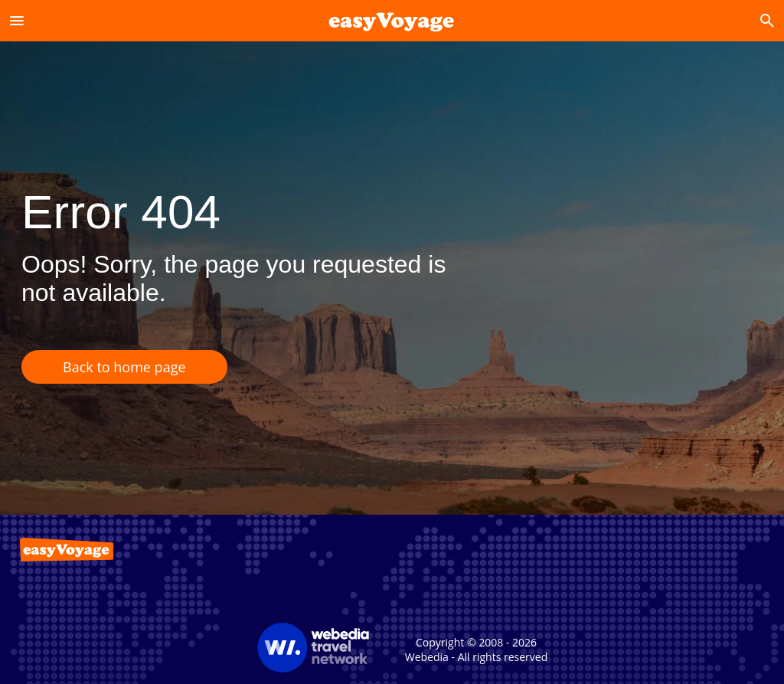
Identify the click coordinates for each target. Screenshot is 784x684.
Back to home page (124, 367)
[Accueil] (392, 20)
